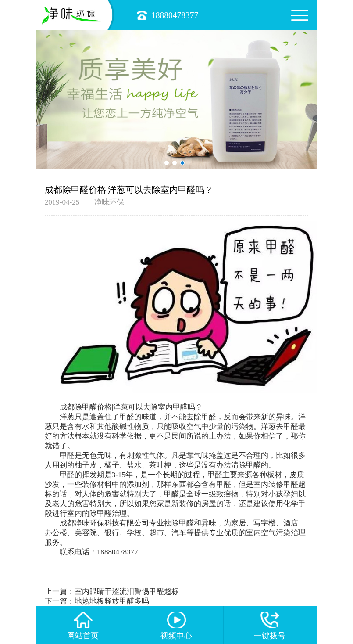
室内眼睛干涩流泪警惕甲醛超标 (127, 592)
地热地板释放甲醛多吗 (112, 601)
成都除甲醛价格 (86, 407)
